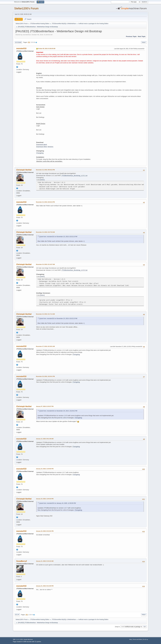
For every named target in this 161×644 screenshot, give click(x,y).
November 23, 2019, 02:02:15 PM (45, 202)
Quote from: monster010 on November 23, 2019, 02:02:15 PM (58, 237)
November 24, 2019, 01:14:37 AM (45, 264)
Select (42, 180)
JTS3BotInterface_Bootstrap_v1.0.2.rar (74, 270)
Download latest (42, 145)
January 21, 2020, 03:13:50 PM (45, 586)
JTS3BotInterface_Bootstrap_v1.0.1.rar (74, 176)
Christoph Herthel (24, 170)
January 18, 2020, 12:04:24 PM (45, 499)
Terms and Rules (137, 639)
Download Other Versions (45, 147)
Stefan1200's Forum (26, 8)
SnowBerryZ (22, 561)
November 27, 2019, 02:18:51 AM (45, 346)
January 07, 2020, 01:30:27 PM (45, 406)
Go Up (17, 615)
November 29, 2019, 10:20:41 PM (45, 376)
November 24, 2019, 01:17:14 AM (45, 314)
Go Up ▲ (146, 639)
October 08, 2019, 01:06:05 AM (47, 49)
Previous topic (131, 36)
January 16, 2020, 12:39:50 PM (45, 469)
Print (144, 42)
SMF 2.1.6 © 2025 (18, 639)
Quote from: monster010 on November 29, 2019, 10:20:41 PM (58, 411)
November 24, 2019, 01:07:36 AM (45, 232)
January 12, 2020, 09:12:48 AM (45, 439)
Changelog (40, 153)
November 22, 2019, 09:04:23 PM (45, 170)
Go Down (18, 42)
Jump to (117, 627)
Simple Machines (28, 639)
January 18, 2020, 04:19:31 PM (45, 531)
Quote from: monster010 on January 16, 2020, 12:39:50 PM (58, 503)
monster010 (21, 48)
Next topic (142, 36)
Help (130, 639)
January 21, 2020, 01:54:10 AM (45, 561)
